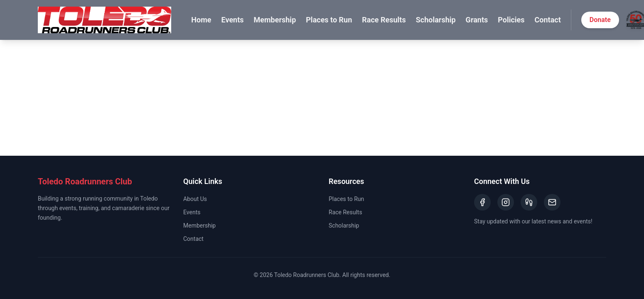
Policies (511, 20)
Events (232, 20)
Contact (548, 20)
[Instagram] (506, 202)
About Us (195, 199)
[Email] (552, 202)
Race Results (384, 20)
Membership (275, 20)
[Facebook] (482, 202)
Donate (600, 20)
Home (201, 20)
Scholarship (436, 20)
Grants (477, 20)
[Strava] (529, 202)
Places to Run (329, 20)
